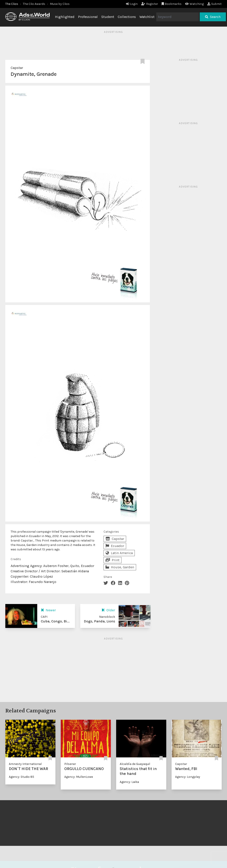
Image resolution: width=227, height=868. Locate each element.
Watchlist (147, 17)
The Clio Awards (34, 4)
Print (113, 560)
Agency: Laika (129, 782)
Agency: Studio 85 (22, 777)
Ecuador (115, 546)
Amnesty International (25, 764)
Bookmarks (172, 4)
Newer (48, 610)
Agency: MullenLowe (79, 777)
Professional (88, 17)
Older (108, 610)
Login (132, 4)
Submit (214, 4)
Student (108, 17)
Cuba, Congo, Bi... (55, 621)
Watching (194, 4)
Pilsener (70, 764)
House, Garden (120, 567)
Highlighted (65, 17)
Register (150, 4)
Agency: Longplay (188, 777)
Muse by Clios (60, 4)
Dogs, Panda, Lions (99, 621)
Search (213, 17)
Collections (127, 17)
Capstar (17, 68)
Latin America (119, 553)
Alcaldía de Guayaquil (135, 764)
